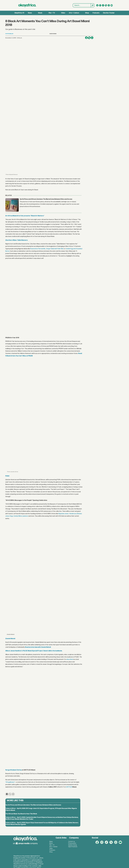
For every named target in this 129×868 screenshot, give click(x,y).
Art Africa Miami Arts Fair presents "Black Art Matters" (25, 216)
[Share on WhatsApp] (92, 38)
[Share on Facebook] (86, 38)
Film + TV (52, 13)
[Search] (93, 5)
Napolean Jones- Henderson (67, 514)
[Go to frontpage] (27, 5)
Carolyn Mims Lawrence (21, 516)
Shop (87, 13)
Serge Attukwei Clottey (14, 770)
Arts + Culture (74, 13)
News (30, 13)
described (70, 659)
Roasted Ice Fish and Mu (38, 249)
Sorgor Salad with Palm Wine (55, 249)
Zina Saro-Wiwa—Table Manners (17, 240)
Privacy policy (72, 843)
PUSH (7, 476)
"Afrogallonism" (10, 782)
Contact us (72, 842)
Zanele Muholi (10, 639)
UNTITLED (69, 787)
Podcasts (96, 13)
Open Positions (73, 847)
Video (63, 13)
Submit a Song (72, 845)
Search (73, 4)
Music (40, 13)
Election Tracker (109, 13)
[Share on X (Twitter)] (89, 38)
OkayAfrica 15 (19, 13)
